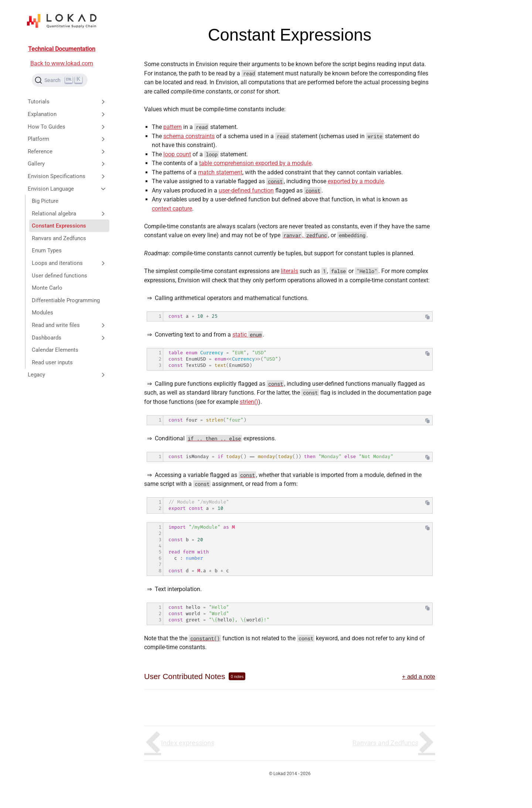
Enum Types (47, 250)
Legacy (67, 375)
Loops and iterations (69, 263)
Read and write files (69, 325)
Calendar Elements (55, 350)
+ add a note (419, 676)
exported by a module (356, 181)
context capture (172, 209)
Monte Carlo (47, 288)
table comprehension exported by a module (255, 163)
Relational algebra (69, 214)
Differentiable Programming (66, 300)
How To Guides (67, 127)
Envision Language (67, 189)
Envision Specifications (67, 176)
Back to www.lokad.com (62, 63)
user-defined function (246, 190)
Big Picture (45, 201)
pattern (173, 127)
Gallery (67, 164)
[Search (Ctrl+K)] (60, 80)
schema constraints (189, 136)
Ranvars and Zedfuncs (59, 238)
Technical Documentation (62, 49)
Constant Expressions (59, 226)
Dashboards (69, 338)
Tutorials (67, 102)
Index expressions (188, 743)
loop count (177, 154)
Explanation (67, 114)
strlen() (249, 402)
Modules (42, 313)
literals (289, 271)
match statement (220, 172)
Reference (67, 151)
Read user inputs (52, 362)
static (248, 335)
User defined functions (59, 276)
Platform (67, 139)
